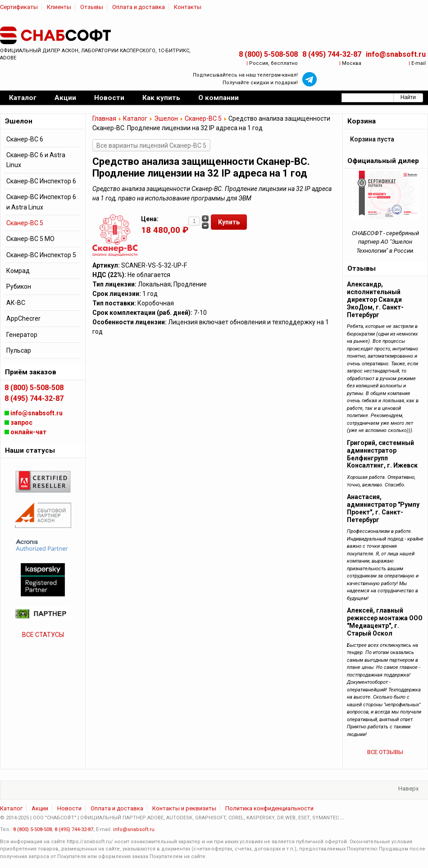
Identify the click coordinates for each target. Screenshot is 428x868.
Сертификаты (19, 7)
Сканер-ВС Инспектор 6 (41, 181)
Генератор (22, 335)
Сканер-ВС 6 (25, 139)
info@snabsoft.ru (396, 54)
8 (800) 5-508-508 (268, 54)
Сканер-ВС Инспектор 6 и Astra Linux (41, 202)
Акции (40, 808)
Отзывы (92, 7)
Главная (104, 118)
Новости (69, 808)
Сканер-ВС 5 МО (30, 239)
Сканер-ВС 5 (203, 118)
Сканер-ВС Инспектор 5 (41, 255)
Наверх (408, 788)
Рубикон (19, 286)
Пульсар (19, 350)
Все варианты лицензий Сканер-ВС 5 (151, 145)
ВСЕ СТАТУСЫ (43, 635)
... (342, 818)
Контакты (188, 7)
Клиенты (59, 7)
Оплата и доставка (139, 7)
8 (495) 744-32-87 (332, 54)
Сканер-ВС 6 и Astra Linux (36, 160)
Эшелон (166, 118)
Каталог (135, 118)
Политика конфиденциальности (269, 808)
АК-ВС (16, 303)
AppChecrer (23, 318)
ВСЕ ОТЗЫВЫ (385, 752)
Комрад (18, 271)
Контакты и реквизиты (184, 808)
